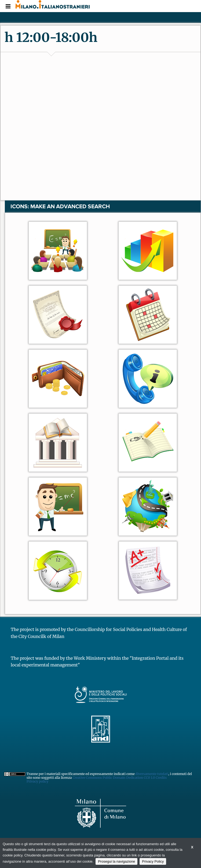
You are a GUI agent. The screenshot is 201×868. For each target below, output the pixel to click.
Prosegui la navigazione (116, 861)
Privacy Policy (153, 861)
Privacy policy (37, 781)
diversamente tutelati (152, 774)
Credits (161, 778)
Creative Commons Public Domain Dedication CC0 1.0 (114, 778)
